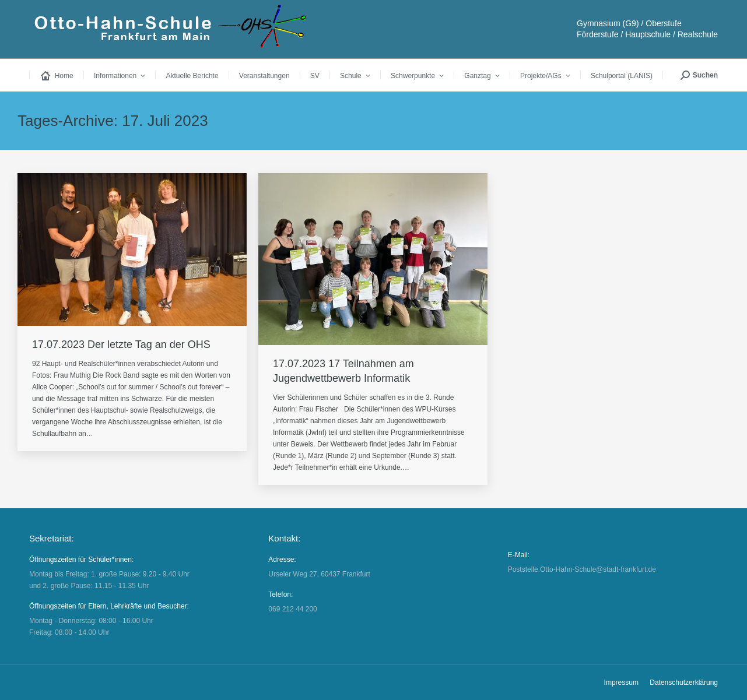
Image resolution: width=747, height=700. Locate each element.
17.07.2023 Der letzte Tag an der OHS (121, 344)
